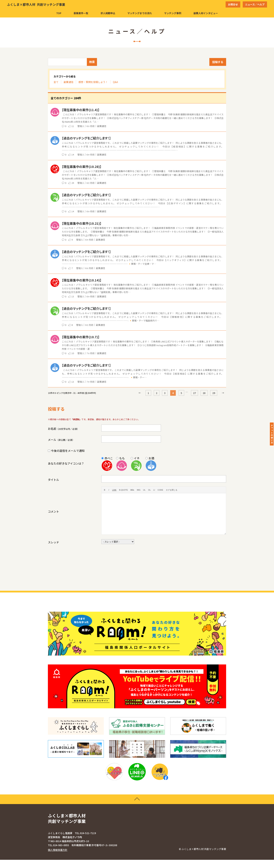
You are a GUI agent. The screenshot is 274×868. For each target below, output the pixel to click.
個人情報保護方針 (58, 858)
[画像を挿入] (139, 490)
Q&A (115, 82)
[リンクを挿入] (114, 490)
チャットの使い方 (272, 434)
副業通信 (68, 82)
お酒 (151, 458)
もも (122, 458)
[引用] (123, 490)
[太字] (105, 490)
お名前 (64, 429)
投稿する (218, 62)
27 (194, 393)
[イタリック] (109, 490)
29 (214, 393)
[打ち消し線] (132, 490)
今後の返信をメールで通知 (68, 451)
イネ (137, 458)
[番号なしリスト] (144, 490)
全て (56, 82)
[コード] (160, 490)
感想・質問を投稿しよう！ (93, 82)
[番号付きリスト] (149, 490)
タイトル (53, 480)
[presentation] (128, 555)
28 (204, 393)
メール (61, 440)
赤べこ (109, 458)
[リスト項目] (154, 490)
